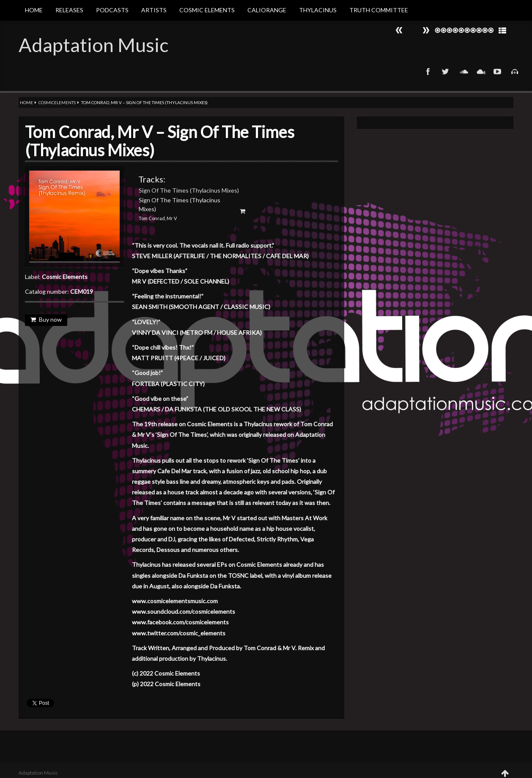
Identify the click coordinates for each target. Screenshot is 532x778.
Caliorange (267, 10)
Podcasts (112, 10)
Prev (426, 30)
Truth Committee (379, 10)
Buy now (46, 319)
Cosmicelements (57, 102)
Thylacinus (318, 10)
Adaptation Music (93, 45)
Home (34, 10)
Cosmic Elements (207, 10)
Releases (69, 10)
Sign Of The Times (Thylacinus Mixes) (189, 190)
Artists (154, 10)
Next (399, 30)
